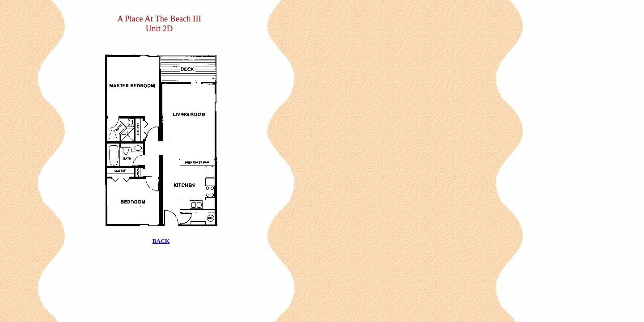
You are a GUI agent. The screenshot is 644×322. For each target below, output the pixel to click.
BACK (161, 241)
